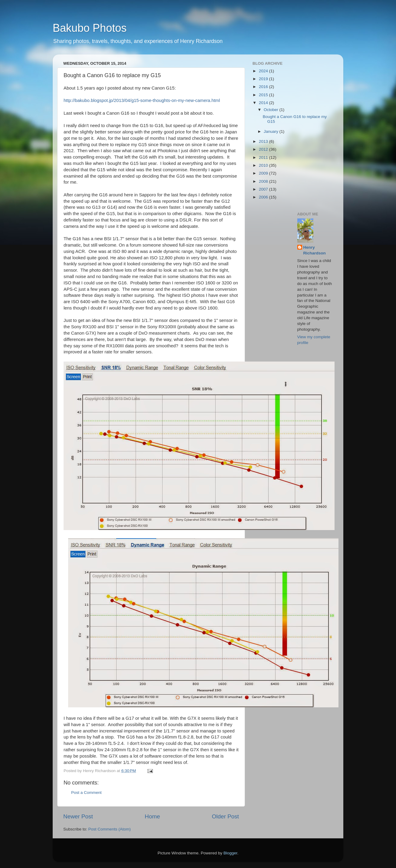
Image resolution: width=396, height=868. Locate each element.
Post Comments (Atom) (110, 829)
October (272, 110)
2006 (264, 197)
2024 (264, 71)
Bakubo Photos (90, 28)
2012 (264, 149)
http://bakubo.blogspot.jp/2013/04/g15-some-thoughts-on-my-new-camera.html (142, 100)
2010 (264, 165)
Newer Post (78, 816)
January (272, 131)
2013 (264, 141)
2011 (264, 157)
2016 (264, 87)
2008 (264, 181)
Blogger (230, 853)
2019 (264, 79)
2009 (264, 173)
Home (152, 816)
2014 (264, 103)
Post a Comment (86, 793)
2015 (264, 95)
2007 (264, 189)
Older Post (225, 816)
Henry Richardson (315, 250)
